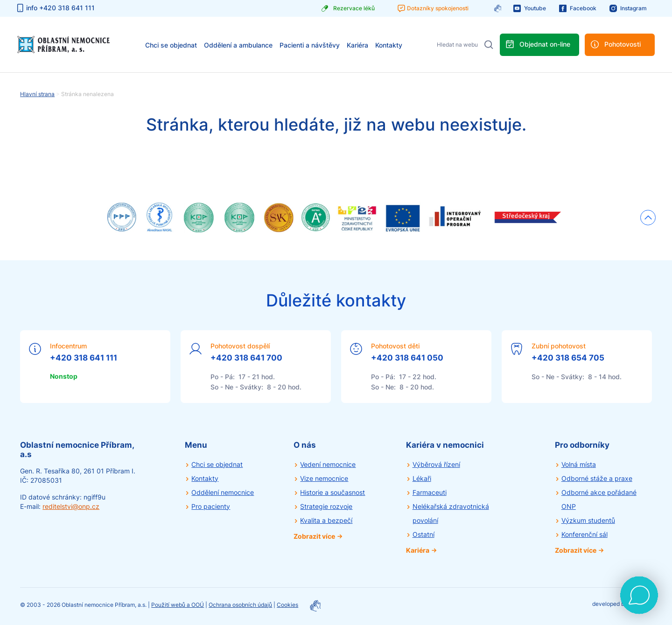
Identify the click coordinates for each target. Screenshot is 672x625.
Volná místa (579, 464)
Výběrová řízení (436, 464)
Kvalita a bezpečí (326, 520)
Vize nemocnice (324, 478)
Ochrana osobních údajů (240, 605)
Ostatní (423, 534)
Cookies (287, 605)
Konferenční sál (584, 534)
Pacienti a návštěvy (310, 45)
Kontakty (389, 45)
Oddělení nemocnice (223, 492)
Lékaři (422, 478)
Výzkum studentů (588, 520)
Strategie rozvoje (326, 506)
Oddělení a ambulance (238, 45)
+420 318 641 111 (84, 358)
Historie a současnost (332, 492)
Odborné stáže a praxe (597, 478)
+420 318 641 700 (246, 358)
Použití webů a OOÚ (178, 605)
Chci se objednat (171, 45)
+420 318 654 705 (568, 358)
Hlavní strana (37, 94)
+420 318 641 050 (407, 358)
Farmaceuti (430, 492)
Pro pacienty (211, 506)
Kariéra (357, 45)
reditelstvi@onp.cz (71, 506)
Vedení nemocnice (328, 464)
